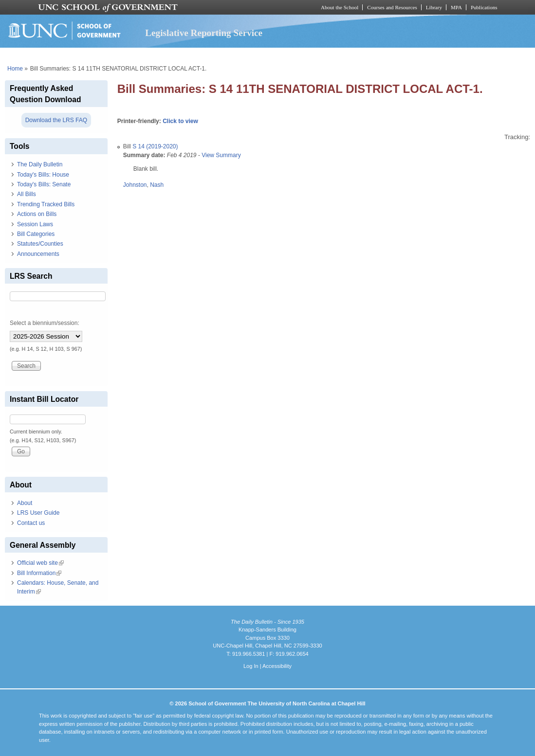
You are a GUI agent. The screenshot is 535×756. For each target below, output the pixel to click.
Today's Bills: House (43, 175)
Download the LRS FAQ (56, 120)
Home (15, 69)
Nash (157, 185)
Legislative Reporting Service (204, 33)
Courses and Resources (392, 7)
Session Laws (35, 224)
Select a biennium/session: (45, 323)
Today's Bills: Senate (44, 184)
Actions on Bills (37, 214)
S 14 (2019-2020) (155, 146)
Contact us (31, 523)
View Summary (221, 155)
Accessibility (277, 666)
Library (434, 7)
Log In (251, 666)
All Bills (27, 194)
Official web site (40, 563)
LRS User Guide (38, 513)
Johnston (135, 185)
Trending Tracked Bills (46, 204)
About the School (340, 7)
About (25, 503)
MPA (456, 7)
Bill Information (39, 573)
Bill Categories (36, 234)
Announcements (38, 254)
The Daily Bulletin (40, 164)
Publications (484, 7)
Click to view (180, 121)
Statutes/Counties (40, 244)
